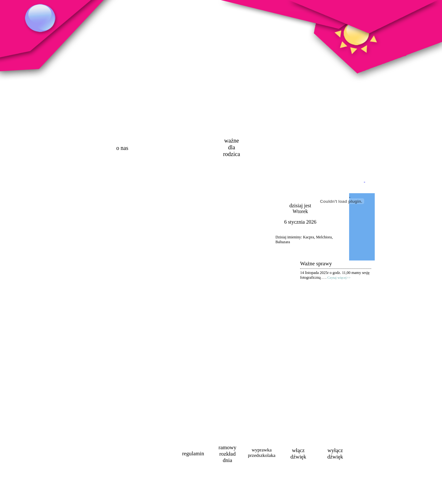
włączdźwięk (298, 454)
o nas (122, 148)
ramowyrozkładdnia (227, 454)
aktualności (158, 148)
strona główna (86, 149)
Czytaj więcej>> (339, 277)
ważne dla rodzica (231, 147)
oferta (194, 148)
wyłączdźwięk (335, 454)
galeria (268, 148)
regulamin (193, 454)
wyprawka (262, 453)
